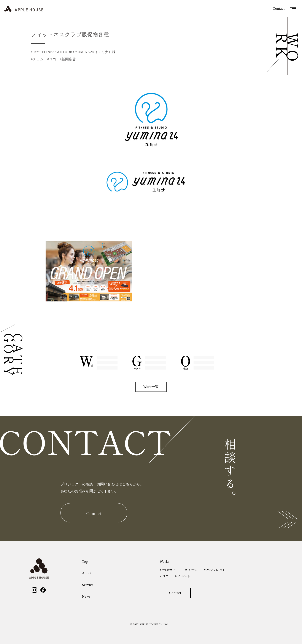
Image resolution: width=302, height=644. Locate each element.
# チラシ (191, 570)
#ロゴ (52, 59)
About (87, 573)
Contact (279, 9)
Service (88, 585)
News (86, 596)
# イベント (183, 576)
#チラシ (37, 59)
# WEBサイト (169, 570)
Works (165, 562)
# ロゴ (164, 576)
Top (85, 562)
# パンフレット (215, 570)
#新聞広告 (68, 59)
